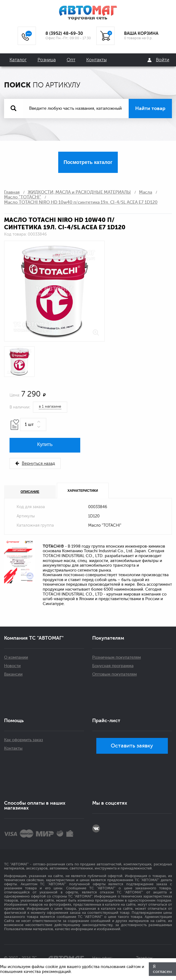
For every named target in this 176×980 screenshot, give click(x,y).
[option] (54, 291)
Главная (12, 192)
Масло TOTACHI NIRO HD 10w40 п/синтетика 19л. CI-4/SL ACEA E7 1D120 (81, 202)
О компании (16, 657)
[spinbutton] (33, 425)
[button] (40, 422)
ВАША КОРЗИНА (141, 33)
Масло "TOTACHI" (23, 197)
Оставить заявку (132, 746)
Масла (146, 192)
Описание (30, 492)
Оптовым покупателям (115, 674)
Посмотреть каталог (88, 162)
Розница (47, 60)
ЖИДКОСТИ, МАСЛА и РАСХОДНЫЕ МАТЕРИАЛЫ (79, 192)
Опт (71, 60)
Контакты (96, 60)
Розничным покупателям (117, 657)
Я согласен (162, 969)
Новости (12, 666)
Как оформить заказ (24, 740)
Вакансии (13, 674)
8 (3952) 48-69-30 (64, 33)
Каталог (18, 60)
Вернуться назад (35, 463)
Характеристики (83, 491)
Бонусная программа (113, 666)
